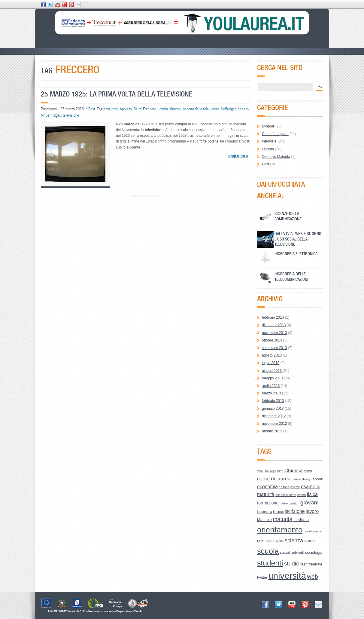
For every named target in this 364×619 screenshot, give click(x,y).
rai (320, 531)
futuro (284, 503)
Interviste (269, 141)
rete (260, 541)
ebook (318, 479)
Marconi (175, 109)
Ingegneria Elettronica (296, 254)
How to (101, 39)
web (312, 577)
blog (280, 471)
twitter (262, 577)
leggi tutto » (238, 156)
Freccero (150, 109)
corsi (308, 471)
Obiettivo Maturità (276, 157)
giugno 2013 (272, 371)
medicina (301, 520)
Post (92, 109)
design (307, 479)
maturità (282, 519)
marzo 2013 (271, 393)
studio (292, 564)
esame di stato (286, 495)
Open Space (150, 39)
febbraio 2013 (273, 401)
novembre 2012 (274, 424)
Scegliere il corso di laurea (62, 39)
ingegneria (265, 512)
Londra (163, 109)
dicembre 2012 (274, 416)
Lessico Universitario (123, 39)
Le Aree (89, 39)
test (303, 564)
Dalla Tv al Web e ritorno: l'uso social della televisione (298, 239)
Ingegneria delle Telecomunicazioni (291, 276)
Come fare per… (275, 134)
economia (267, 487)
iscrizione (295, 511)
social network (292, 552)
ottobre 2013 (272, 340)
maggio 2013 (272, 378)
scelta (280, 541)
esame (295, 487)
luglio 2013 (271, 363)
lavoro (312, 511)
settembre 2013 (274, 348)
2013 (261, 471)
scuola (268, 551)
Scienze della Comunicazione (288, 216)
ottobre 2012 (272, 431)
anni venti (111, 109)
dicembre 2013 (274, 325)
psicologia (311, 531)
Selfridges (229, 109)
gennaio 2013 (273, 409)
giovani (309, 503)
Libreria (268, 149)
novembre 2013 (274, 333)
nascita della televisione (201, 109)
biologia (271, 471)
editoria (284, 487)
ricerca (269, 541)
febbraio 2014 (273, 317)
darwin (296, 479)
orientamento (280, 530)
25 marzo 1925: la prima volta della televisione (117, 94)
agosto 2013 (272, 355)
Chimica (294, 471)
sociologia (314, 552)
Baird (138, 109)
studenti (270, 563)
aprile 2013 (271, 386)
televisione (71, 115)
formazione (268, 503)
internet (278, 512)
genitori (294, 503)
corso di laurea (274, 479)
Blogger (268, 126)
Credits (166, 39)
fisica (312, 494)
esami (302, 495)
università (287, 576)
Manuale (264, 520)
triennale (315, 564)
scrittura (310, 541)
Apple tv (126, 109)
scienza (294, 541)
